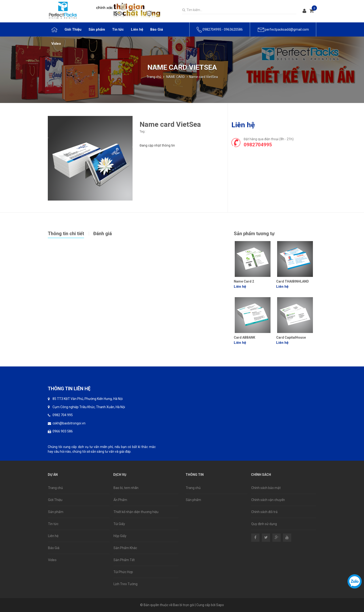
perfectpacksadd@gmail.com (287, 29)
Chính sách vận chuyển (268, 500)
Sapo (220, 605)
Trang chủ (154, 77)
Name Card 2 (244, 281)
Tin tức (53, 524)
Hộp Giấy (120, 536)
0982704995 (212, 29)
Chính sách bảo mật (266, 488)
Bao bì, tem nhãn (126, 488)
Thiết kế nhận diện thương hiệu (136, 512)
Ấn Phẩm (120, 500)
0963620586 (233, 29)
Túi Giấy (119, 524)
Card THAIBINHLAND (293, 281)
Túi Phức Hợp (123, 572)
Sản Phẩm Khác (125, 548)
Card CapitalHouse (291, 337)
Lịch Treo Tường (125, 584)
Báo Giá (54, 548)
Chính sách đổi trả (264, 512)
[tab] (70, 233)
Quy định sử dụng (264, 524)
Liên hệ (53, 536)
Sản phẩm (56, 512)
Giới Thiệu (55, 500)
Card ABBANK (245, 337)
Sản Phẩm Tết (124, 560)
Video (52, 560)
